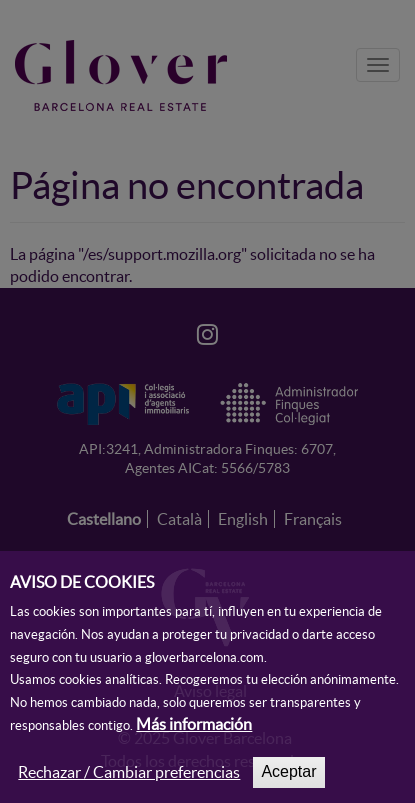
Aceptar (288, 782)
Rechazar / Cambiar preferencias (129, 783)
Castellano (104, 519)
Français (313, 519)
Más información (194, 735)
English (243, 519)
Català (179, 519)
